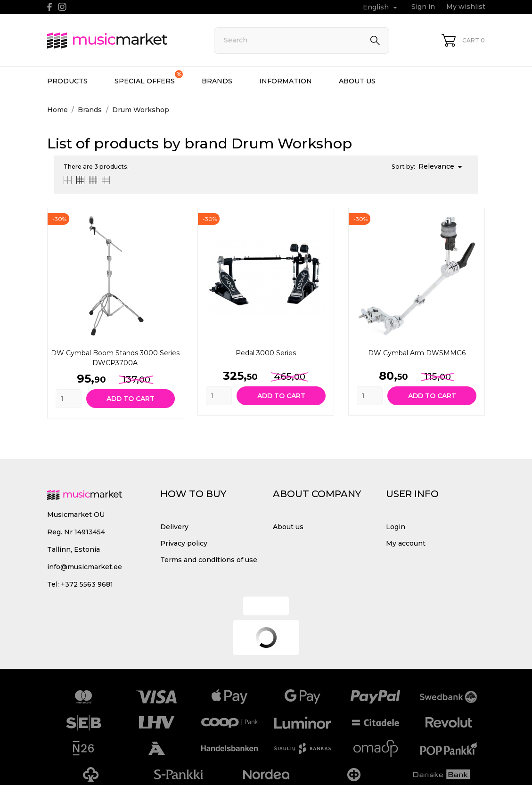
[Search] (302, 41)
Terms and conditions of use (209, 560)
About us (357, 81)
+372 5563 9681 (87, 584)
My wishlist (466, 7)
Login (396, 527)
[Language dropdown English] (381, 7)
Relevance (442, 167)
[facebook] (50, 7)
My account (406, 543)
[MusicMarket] (120, 41)
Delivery (174, 527)
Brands (217, 81)
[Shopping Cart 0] (463, 40)
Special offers (149, 78)
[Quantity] (69, 399)
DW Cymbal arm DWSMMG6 (417, 353)
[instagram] (62, 7)
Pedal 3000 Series (266, 353)
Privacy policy (184, 543)
